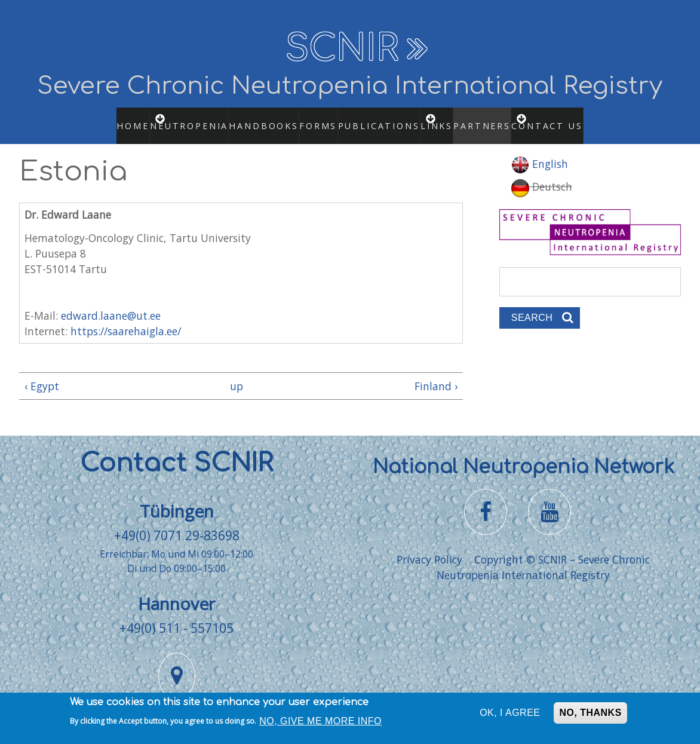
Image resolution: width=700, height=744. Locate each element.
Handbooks (251, 119)
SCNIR (342, 49)
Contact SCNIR (176, 451)
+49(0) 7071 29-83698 (177, 523)
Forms (308, 119)
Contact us (575, 119)
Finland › (436, 373)
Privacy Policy (429, 546)
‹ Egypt (42, 373)
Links (451, 119)
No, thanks (590, 716)
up (237, 373)
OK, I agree (510, 716)
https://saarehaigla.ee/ (126, 319)
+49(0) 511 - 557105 (176, 615)
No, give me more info (320, 724)
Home (114, 119)
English (540, 151)
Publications (382, 119)
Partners (500, 119)
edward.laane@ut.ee (111, 302)
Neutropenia (184, 119)
